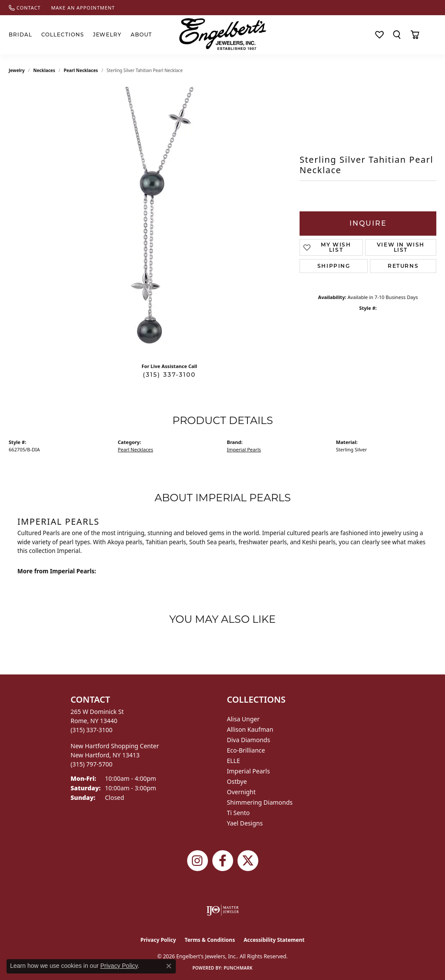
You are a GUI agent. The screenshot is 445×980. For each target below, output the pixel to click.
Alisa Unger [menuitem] (244, 719)
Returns (403, 266)
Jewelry (107, 35)
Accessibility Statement (274, 940)
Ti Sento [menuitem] (239, 813)
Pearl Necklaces (81, 70)
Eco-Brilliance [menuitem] (246, 750)
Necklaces (44, 70)
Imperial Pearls (244, 449)
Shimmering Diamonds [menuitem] (260, 802)
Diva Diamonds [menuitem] (249, 740)
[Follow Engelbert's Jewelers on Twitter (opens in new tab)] (248, 861)
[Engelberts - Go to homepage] (223, 34)
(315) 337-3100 (169, 375)
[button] (397, 35)
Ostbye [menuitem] (237, 781)
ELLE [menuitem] (234, 761)
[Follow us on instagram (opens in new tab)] (198, 861)
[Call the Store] (92, 730)
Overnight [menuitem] (241, 792)
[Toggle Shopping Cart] (415, 35)
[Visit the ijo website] (222, 910)
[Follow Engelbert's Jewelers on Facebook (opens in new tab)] (223, 861)
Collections (63, 35)
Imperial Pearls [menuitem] (249, 771)
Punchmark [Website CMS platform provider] (238, 968)
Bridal (20, 35)
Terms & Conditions (210, 940)
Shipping (334, 266)
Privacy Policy (158, 940)
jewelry (17, 70)
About (141, 35)
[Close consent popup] (169, 966)
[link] (25, 8)
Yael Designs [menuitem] (245, 823)
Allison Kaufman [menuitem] (250, 729)
